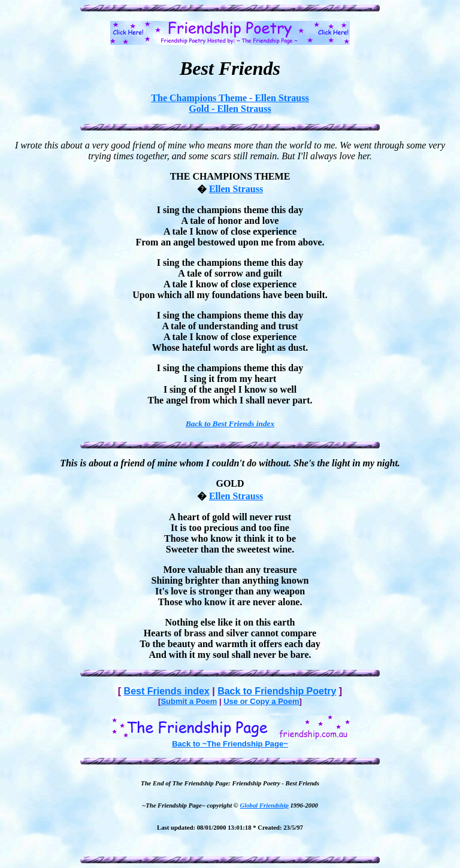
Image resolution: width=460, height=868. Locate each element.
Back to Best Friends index (230, 424)
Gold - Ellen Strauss (230, 109)
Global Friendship (264, 805)
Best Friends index (167, 691)
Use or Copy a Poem (261, 701)
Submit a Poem (189, 701)
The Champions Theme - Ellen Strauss (230, 98)
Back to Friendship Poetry (277, 691)
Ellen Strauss (236, 189)
